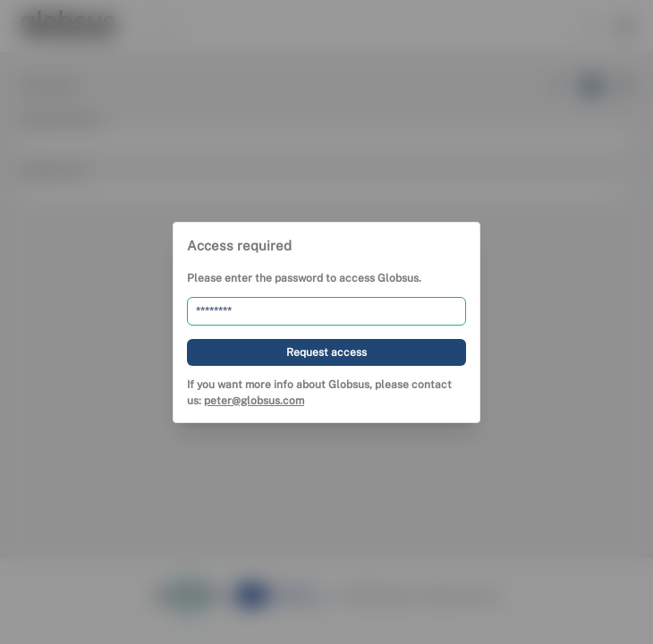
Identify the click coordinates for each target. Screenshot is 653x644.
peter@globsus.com (254, 400)
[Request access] (326, 352)
